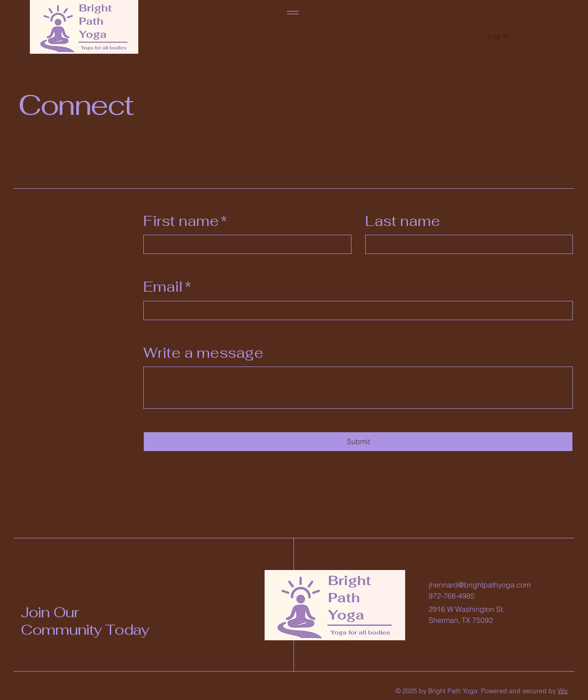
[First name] (245, 244)
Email (167, 287)
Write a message (203, 353)
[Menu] (293, 13)
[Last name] (466, 244)
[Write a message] (358, 388)
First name (185, 221)
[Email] (355, 310)
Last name (403, 221)
